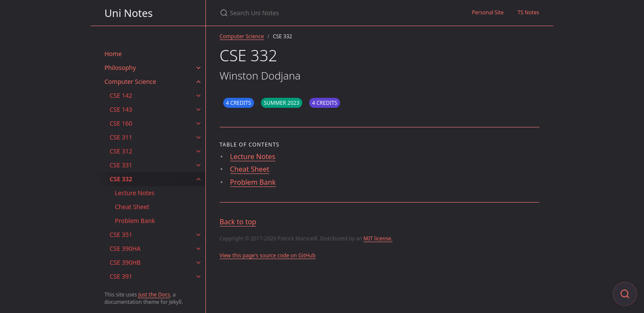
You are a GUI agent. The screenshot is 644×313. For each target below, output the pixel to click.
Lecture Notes (135, 193)
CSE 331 (121, 165)
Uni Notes (129, 13)
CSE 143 (121, 109)
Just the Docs (154, 295)
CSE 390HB (125, 262)
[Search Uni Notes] (322, 13)
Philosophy (120, 68)
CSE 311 (121, 137)
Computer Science (130, 82)
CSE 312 (121, 151)
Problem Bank (135, 221)
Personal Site (488, 12)
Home (113, 54)
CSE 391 (121, 276)
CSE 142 (121, 95)
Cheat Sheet (132, 207)
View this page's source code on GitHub (268, 255)
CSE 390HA (125, 248)
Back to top (238, 222)
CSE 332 (121, 179)
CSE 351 (121, 235)
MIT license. (378, 238)
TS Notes (528, 12)
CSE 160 (121, 123)
